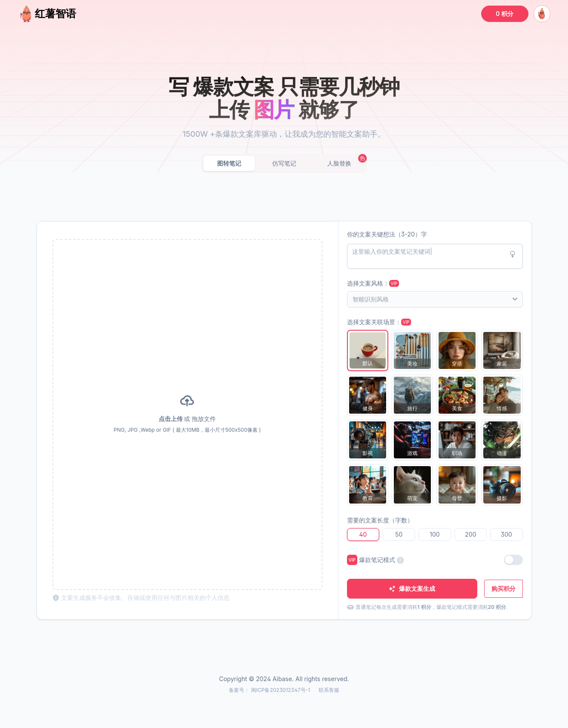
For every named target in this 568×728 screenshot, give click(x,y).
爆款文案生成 (412, 588)
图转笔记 (229, 163)
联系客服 (329, 690)
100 (434, 534)
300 (507, 534)
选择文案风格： (373, 283)
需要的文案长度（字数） (380, 520)
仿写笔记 (284, 163)
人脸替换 (339, 163)
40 (363, 534)
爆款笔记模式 (375, 560)
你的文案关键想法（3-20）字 (387, 234)
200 (470, 534)
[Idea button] (513, 254)
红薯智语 (47, 14)
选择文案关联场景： (379, 322)
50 (399, 534)
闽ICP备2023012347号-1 (281, 690)
